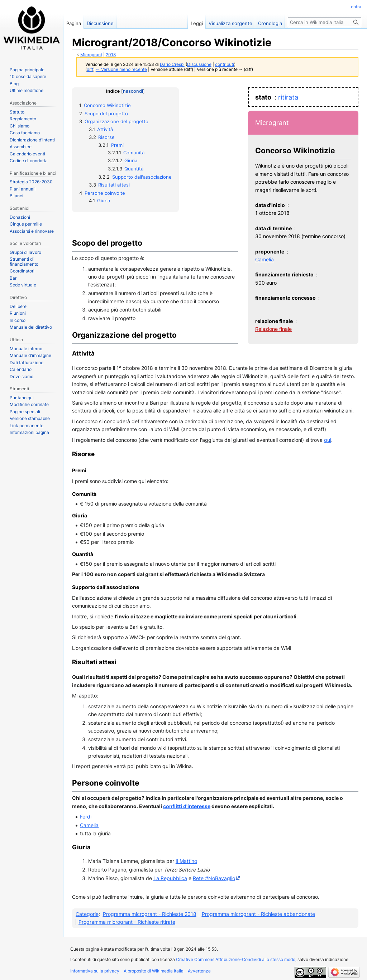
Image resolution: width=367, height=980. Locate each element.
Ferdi (86, 817)
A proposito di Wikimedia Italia (154, 971)
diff (90, 69)
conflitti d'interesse (187, 806)
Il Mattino (186, 861)
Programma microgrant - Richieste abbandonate (258, 914)
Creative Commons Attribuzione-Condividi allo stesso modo (236, 959)
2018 (111, 55)
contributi (225, 64)
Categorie (87, 914)
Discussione (199, 64)
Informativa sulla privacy (95, 971)
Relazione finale (273, 329)
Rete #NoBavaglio (214, 878)
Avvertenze (199, 971)
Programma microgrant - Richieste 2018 (150, 914)
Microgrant (91, 55)
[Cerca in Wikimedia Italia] (325, 22)
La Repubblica (170, 878)
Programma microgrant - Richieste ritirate (127, 922)
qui (328, 440)
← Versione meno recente (121, 69)
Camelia (264, 259)
